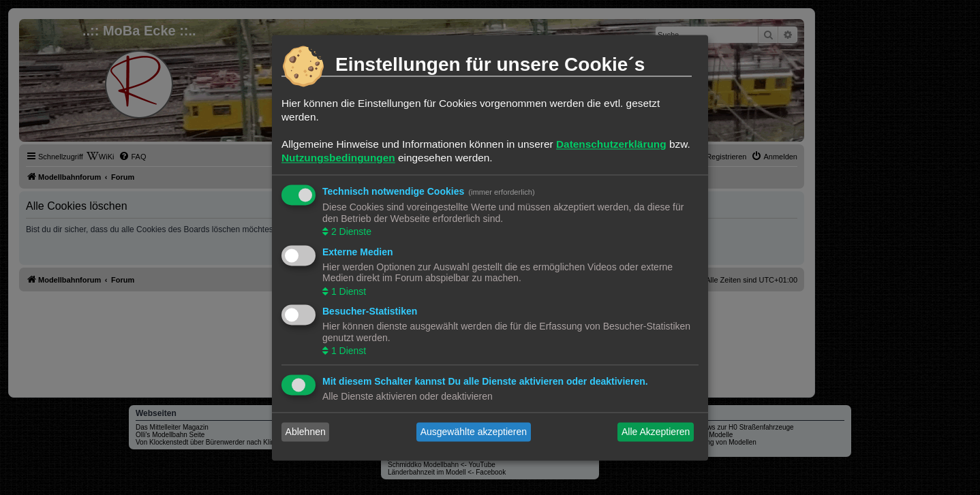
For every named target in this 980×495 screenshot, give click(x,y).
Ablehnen (306, 432)
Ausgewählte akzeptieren (474, 432)
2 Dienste (350, 232)
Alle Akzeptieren (656, 432)
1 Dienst (347, 291)
